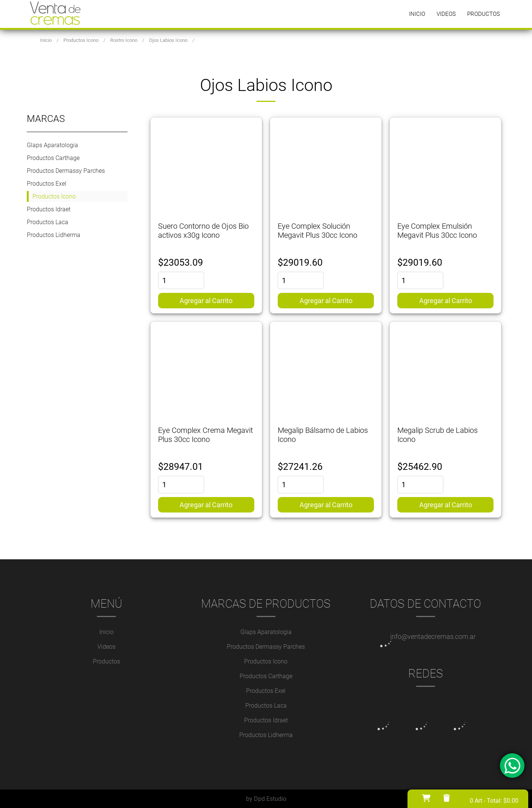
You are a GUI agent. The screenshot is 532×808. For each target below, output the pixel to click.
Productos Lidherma (54, 235)
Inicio (417, 14)
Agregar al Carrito (206, 301)
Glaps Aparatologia (52, 145)
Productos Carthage (53, 158)
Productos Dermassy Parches (66, 171)
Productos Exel (47, 184)
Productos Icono (54, 196)
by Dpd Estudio (266, 799)
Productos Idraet (49, 209)
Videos (446, 14)
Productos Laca (48, 222)
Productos (484, 14)
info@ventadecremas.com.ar (433, 636)
